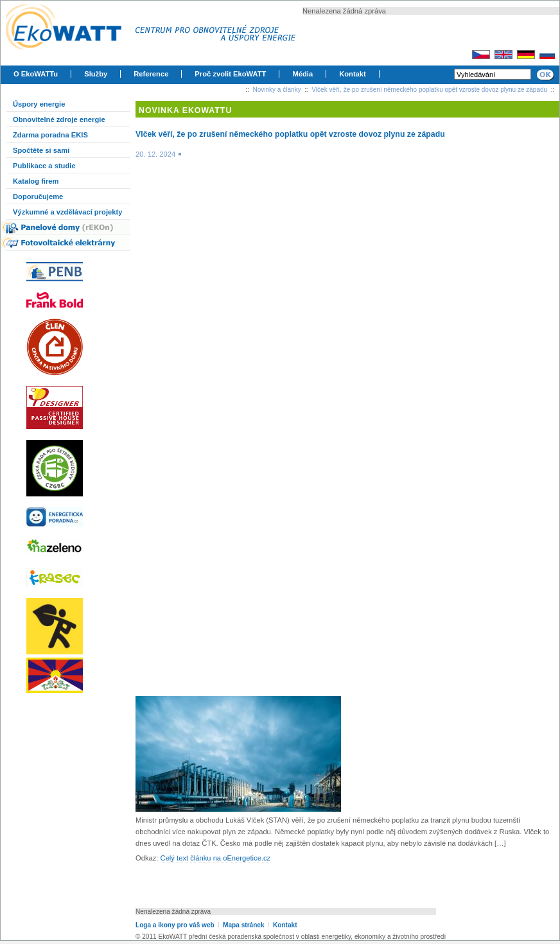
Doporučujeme (38, 197)
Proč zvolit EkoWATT (230, 74)
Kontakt (353, 74)
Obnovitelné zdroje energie (59, 119)
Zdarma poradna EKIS (50, 135)
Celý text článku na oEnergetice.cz (216, 858)
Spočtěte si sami (41, 150)
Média (302, 74)
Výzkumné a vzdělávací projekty (67, 212)
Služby (96, 74)
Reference (151, 74)
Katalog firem (36, 181)
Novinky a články (277, 90)
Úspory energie (39, 104)
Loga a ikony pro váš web (175, 925)
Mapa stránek (243, 925)
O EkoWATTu (36, 74)
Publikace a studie (44, 166)
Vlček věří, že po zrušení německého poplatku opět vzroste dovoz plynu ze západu (429, 90)
